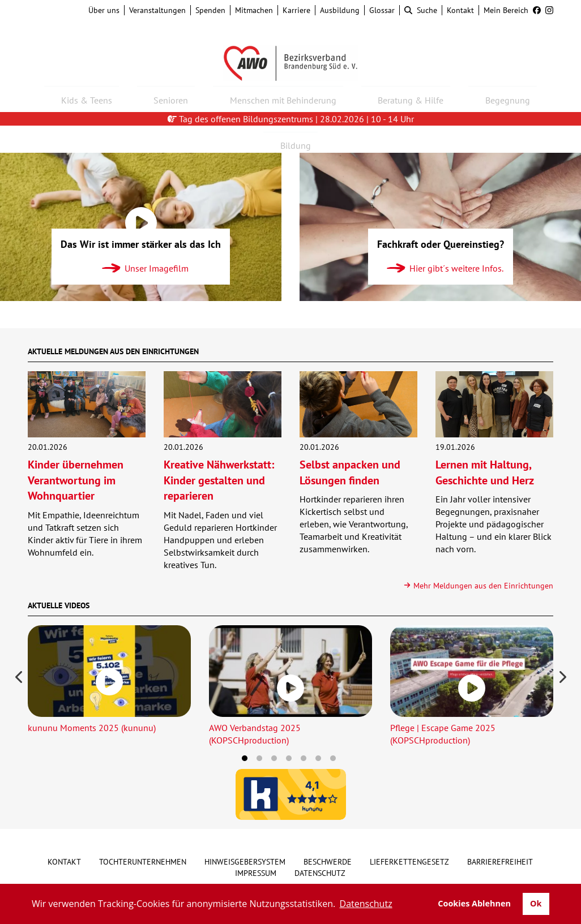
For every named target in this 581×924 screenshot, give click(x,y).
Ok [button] (536, 903)
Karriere (296, 10)
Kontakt (460, 10)
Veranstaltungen (157, 10)
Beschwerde (328, 862)
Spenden (210, 10)
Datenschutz (320, 873)
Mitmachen (254, 10)
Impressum (256, 873)
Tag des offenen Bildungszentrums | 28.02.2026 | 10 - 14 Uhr (291, 119)
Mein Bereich (506, 10)
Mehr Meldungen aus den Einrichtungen (478, 586)
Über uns (104, 10)
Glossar (382, 10)
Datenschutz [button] (366, 904)
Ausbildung (340, 10)
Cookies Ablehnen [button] (474, 903)
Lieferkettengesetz (409, 862)
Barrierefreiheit (500, 862)
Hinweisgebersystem (245, 862)
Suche (421, 10)
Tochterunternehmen (143, 862)
